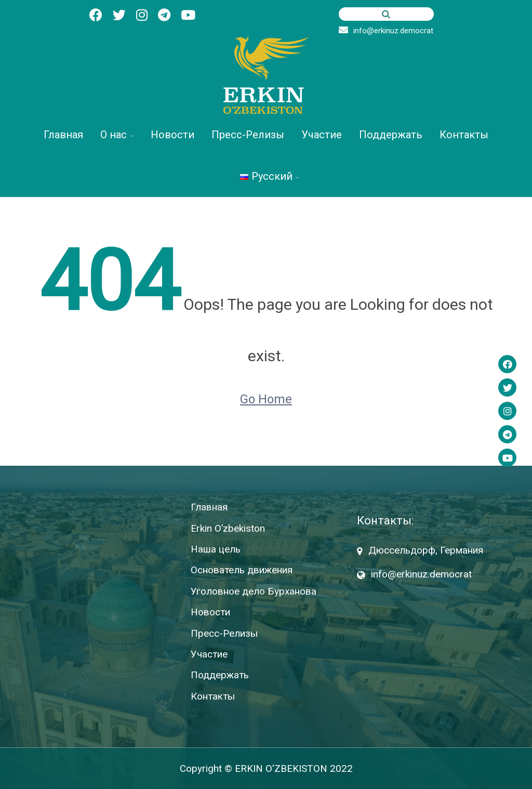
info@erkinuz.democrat (386, 31)
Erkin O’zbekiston (228, 528)
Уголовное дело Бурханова (254, 591)
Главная (63, 135)
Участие (322, 135)
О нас (114, 135)
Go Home (266, 399)
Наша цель (216, 549)
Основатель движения (242, 570)
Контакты (464, 135)
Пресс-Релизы (248, 135)
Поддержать (391, 135)
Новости (172, 135)
